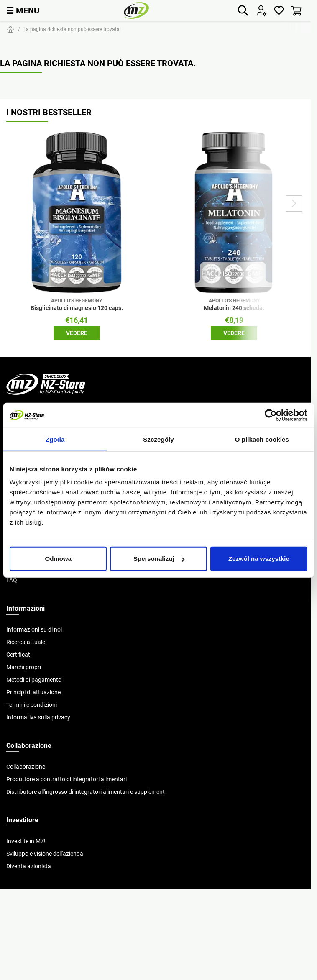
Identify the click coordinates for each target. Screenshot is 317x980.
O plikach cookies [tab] (262, 439)
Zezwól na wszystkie (259, 559)
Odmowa (58, 559)
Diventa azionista (29, 866)
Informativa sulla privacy (38, 717)
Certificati (19, 655)
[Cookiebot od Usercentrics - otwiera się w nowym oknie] (271, 415)
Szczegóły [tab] (158, 439)
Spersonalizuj (159, 559)
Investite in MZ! (26, 841)
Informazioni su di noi (34, 629)
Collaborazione (26, 767)
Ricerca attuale (26, 642)
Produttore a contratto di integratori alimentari (66, 779)
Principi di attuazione (33, 692)
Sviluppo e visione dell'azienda (45, 854)
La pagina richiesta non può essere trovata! (72, 29)
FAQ (12, 580)
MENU (23, 10)
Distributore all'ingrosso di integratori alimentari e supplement (86, 792)
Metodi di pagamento (34, 680)
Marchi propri (24, 667)
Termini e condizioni (32, 705)
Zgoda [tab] (55, 439)
